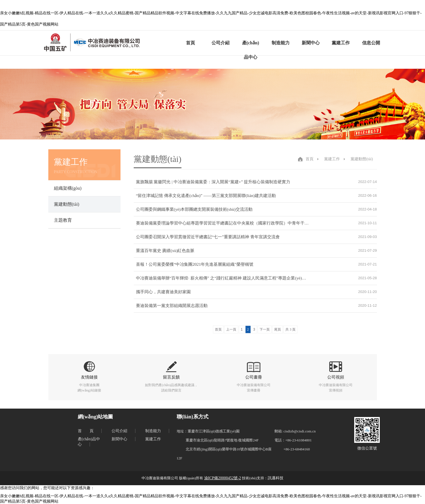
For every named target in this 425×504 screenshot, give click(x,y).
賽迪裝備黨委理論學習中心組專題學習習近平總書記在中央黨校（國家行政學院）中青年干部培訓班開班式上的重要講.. (222, 223)
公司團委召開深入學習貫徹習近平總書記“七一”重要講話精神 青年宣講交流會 (208, 237)
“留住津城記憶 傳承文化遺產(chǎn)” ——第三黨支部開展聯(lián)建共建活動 (206, 196)
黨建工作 (341, 43)
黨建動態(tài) (67, 204)
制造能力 (281, 43)
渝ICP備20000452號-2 (223, 478)
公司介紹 (221, 43)
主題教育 (63, 220)
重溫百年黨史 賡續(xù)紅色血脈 (165, 251)
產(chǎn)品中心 (251, 50)
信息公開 (371, 43)
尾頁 (278, 329)
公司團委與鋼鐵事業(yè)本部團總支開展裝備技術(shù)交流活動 (194, 209)
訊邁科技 (276, 478)
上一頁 (231, 329)
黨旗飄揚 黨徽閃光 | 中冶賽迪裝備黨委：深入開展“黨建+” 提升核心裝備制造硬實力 (213, 182)
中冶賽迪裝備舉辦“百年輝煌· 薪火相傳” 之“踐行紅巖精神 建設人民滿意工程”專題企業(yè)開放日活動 (222, 278)
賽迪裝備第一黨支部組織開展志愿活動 (172, 306)
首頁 (190, 43)
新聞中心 (311, 43)
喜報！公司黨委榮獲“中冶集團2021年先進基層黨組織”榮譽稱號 (195, 264)
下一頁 (265, 329)
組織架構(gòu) (68, 188)
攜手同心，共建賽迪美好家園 (163, 292)
